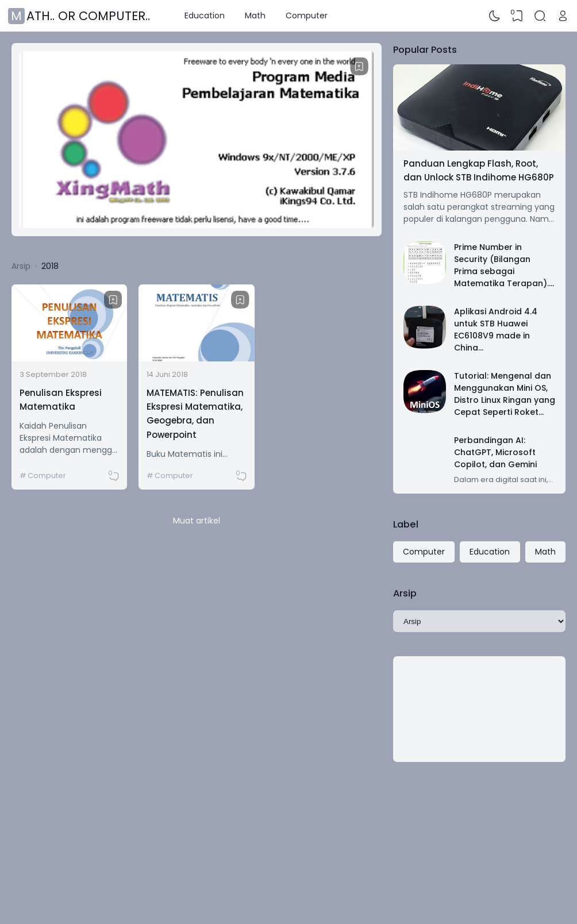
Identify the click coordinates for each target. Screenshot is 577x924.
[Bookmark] (359, 67)
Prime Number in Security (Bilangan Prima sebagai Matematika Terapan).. (502, 265)
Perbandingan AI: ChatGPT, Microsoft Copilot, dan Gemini (495, 452)
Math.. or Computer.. (80, 16)
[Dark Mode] (495, 16)
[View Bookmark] (517, 16)
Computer (307, 16)
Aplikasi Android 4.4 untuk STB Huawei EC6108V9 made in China (496, 330)
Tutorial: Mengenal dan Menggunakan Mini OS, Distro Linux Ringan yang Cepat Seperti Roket (505, 394)
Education (205, 16)
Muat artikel (197, 521)
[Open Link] (563, 16)
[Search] (540, 16)
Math (255, 16)
